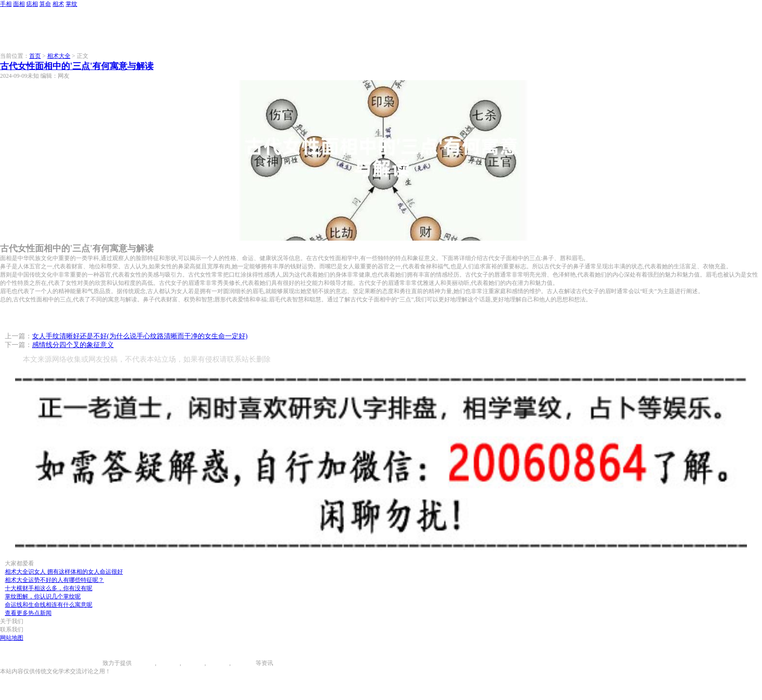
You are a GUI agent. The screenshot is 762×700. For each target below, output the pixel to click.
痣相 (32, 4)
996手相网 (89, 663)
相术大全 (59, 56)
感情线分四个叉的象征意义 (73, 345)
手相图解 (143, 663)
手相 (6, 4)
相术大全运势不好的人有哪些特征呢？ (54, 580)
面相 (19, 4)
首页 (35, 56)
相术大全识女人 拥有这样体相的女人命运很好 (64, 572)
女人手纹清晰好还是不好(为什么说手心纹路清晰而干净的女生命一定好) (140, 336)
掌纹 (71, 4)
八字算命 (218, 663)
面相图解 (168, 663)
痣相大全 (193, 663)
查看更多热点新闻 (28, 613)
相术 (58, 4)
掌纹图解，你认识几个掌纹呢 (43, 596)
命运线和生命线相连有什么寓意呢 (49, 605)
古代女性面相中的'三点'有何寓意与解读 (77, 66)
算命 (45, 4)
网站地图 (12, 638)
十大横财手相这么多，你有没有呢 (49, 588)
